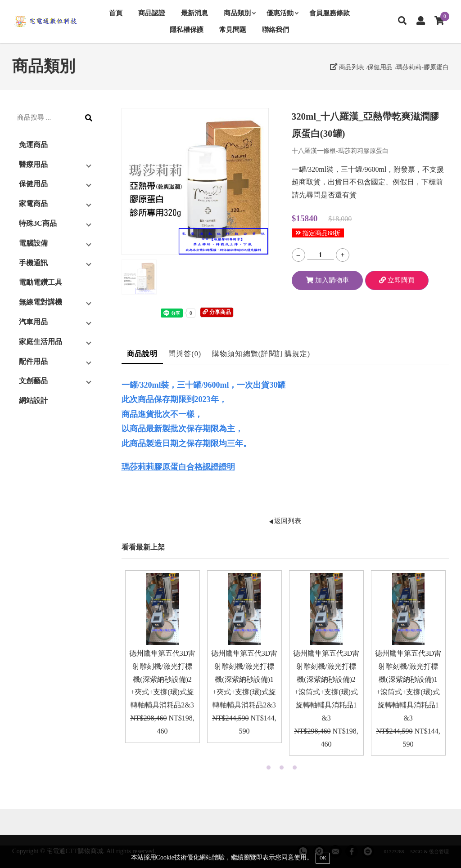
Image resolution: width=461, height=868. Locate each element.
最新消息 (194, 13)
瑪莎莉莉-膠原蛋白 (423, 67)
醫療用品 (33, 164)
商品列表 (347, 67)
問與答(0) (185, 354)
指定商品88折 (318, 233)
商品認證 (152, 13)
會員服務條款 (330, 13)
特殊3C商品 (38, 223)
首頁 (116, 13)
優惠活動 (282, 13)
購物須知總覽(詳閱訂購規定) (261, 354)
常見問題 (233, 29)
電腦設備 (33, 243)
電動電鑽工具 (41, 282)
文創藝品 (33, 381)
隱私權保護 (187, 29)
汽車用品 (33, 322)
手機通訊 (33, 263)
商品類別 (240, 13)
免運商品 (33, 145)
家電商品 (33, 204)
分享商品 (217, 312)
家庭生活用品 (41, 342)
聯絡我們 (276, 29)
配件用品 (33, 361)
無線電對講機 (41, 302)
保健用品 (380, 67)
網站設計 (33, 400)
